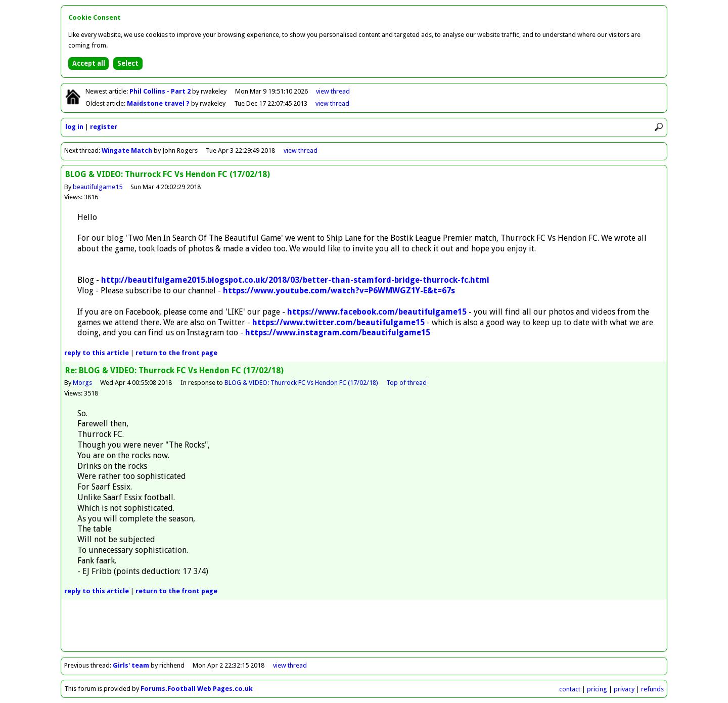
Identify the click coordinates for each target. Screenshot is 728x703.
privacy (624, 689)
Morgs (82, 383)
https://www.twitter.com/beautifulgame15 (338, 322)
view (333, 91)
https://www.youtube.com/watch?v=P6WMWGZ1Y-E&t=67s (339, 291)
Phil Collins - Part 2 (161, 91)
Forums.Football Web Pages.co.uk (197, 689)
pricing (597, 689)
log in (74, 127)
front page (176, 353)
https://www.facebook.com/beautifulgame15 (377, 312)
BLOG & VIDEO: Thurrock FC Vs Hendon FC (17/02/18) (301, 383)
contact (570, 689)
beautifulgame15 (98, 187)
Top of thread (406, 383)
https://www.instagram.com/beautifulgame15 (338, 333)
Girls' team (131, 665)
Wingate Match (127, 150)
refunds (652, 689)
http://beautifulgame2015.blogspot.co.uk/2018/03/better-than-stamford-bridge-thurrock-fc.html (295, 280)
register (104, 127)
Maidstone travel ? (159, 103)
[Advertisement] (364, 629)
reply (97, 353)
